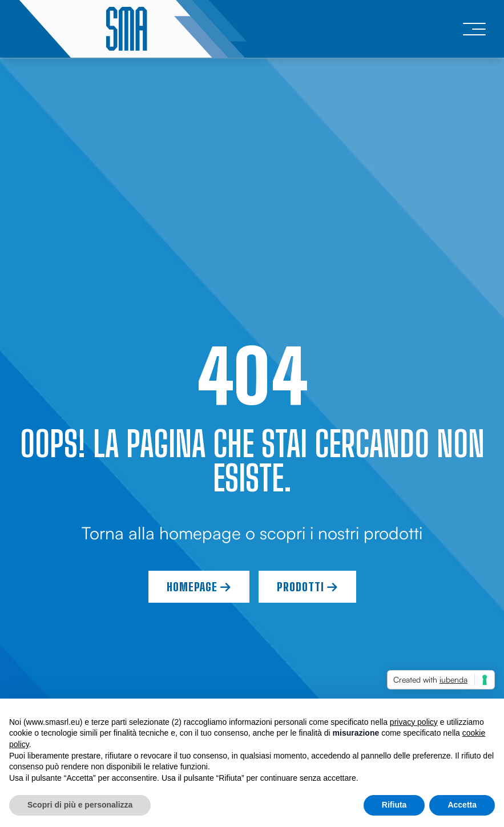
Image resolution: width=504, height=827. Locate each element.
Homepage (199, 587)
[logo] (132, 29)
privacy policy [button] (414, 722)
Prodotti (307, 587)
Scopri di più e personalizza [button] (80, 805)
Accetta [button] (462, 805)
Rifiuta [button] (394, 805)
